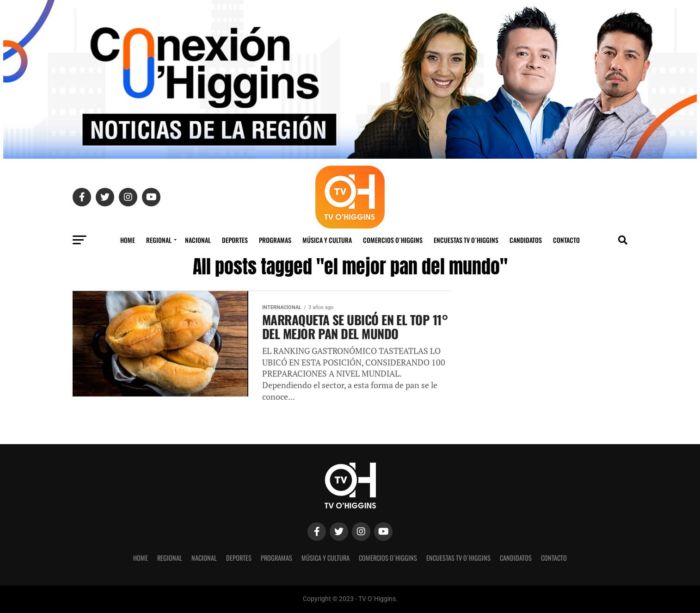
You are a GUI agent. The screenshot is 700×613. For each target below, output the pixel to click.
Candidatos (526, 240)
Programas (275, 240)
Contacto (566, 240)
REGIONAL (159, 240)
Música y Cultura (327, 240)
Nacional (198, 240)
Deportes (235, 240)
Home (128, 240)
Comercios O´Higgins (393, 240)
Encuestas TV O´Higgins (466, 240)
